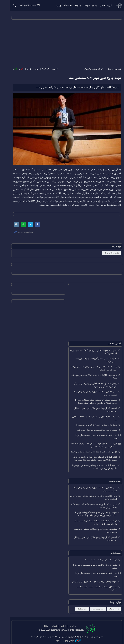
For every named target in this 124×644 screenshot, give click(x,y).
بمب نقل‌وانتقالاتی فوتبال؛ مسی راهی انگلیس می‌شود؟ (93, 583)
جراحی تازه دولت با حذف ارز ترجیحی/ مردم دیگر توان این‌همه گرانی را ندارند (90, 386)
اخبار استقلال (78, 604)
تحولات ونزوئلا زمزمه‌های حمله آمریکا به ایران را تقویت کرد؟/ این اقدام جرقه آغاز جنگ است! (92, 403)
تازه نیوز (115, 5)
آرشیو (59, 621)
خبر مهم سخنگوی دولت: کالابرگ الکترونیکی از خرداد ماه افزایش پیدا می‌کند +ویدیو (90, 443)
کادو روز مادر (110, 604)
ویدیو (55, 5)
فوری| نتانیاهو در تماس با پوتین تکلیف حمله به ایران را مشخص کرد (90, 353)
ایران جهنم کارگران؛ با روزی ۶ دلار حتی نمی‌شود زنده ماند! (90, 378)
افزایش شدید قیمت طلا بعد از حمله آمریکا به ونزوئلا (90, 450)
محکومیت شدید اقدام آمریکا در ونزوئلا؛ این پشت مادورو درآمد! (92, 362)
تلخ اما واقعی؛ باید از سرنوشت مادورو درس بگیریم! (91, 577)
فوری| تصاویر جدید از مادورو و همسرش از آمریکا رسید (90, 437)
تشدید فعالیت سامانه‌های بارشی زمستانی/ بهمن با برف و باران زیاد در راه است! (91, 465)
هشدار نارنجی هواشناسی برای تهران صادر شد (93, 432)
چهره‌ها (74, 5)
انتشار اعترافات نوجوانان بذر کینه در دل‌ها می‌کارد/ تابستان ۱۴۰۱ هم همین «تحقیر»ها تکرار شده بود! (91, 457)
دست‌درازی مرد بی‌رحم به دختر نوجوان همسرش (92, 426)
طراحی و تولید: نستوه (64, 636)
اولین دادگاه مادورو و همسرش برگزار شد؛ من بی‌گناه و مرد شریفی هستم (90, 370)
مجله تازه (64, 5)
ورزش (91, 5)
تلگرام (50, 621)
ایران (105, 5)
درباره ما (68, 621)
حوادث (83, 5)
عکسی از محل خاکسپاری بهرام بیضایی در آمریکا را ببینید (91, 565)
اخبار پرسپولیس (94, 604)
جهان (98, 5)
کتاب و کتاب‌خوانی (108, 254)
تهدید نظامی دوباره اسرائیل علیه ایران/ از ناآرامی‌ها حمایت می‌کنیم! (91, 395)
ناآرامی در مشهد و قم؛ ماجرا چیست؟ (97, 558)
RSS (41, 621)
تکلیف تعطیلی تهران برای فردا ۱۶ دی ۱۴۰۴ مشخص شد (91, 420)
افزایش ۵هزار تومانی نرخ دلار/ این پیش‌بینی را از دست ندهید (92, 411)
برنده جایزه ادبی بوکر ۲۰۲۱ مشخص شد (91, 78)
